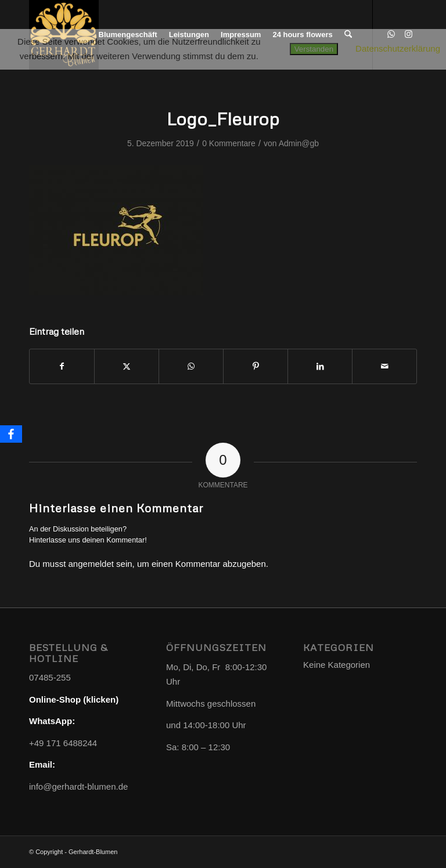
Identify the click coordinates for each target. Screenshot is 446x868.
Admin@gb (299, 143)
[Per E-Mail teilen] (384, 366)
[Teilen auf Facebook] (62, 366)
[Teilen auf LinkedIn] (320, 366)
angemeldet (91, 564)
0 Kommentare (229, 143)
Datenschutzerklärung (398, 48)
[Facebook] (11, 434)
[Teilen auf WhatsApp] (191, 366)
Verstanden (314, 49)
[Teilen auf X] (127, 366)
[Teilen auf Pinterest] (256, 366)
